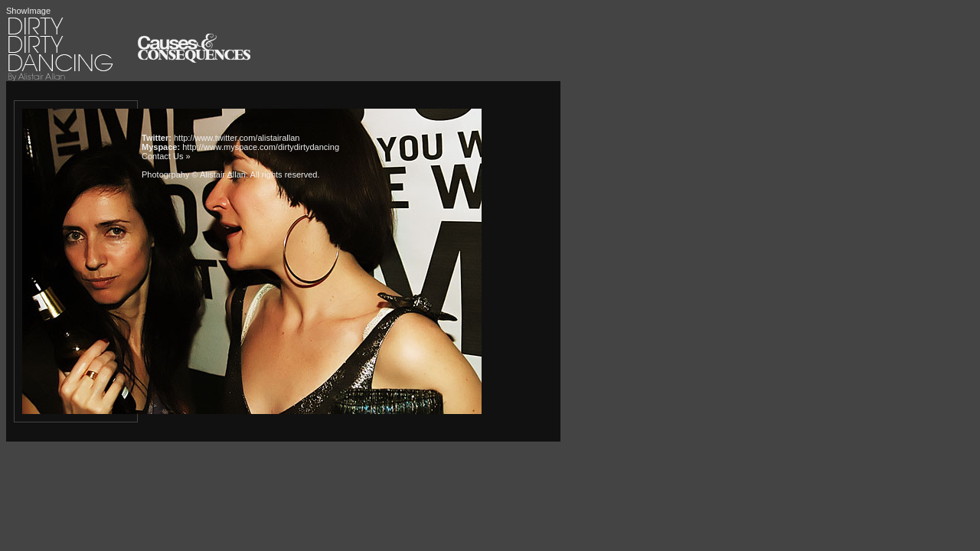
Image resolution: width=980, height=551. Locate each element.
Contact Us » (166, 156)
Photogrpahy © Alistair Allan (194, 174)
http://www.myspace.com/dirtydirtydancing (261, 147)
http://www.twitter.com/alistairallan (237, 138)
